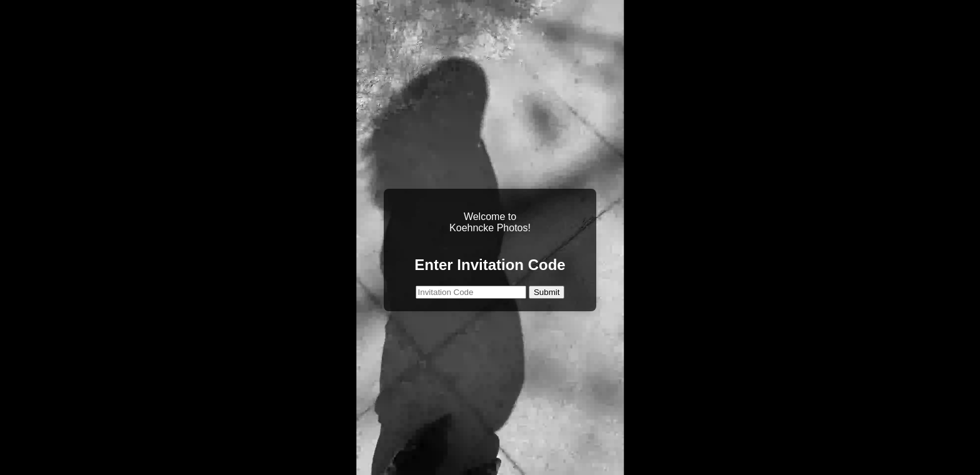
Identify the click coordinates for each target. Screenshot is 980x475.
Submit (547, 292)
